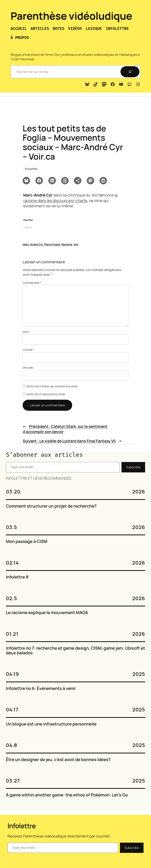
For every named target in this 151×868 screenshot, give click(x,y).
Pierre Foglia (52, 244)
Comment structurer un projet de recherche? (51, 506)
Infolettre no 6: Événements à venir (41, 689)
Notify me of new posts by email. (46, 394)
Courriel (28, 350)
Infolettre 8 (17, 577)
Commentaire (32, 283)
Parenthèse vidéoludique (71, 16)
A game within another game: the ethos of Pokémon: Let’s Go (67, 795)
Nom (26, 332)
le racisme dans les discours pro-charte (70, 198)
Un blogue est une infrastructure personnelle (51, 724)
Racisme (67, 244)
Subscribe (133, 467)
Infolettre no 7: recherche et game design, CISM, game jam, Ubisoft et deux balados (75, 651)
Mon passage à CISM (27, 542)
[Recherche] (130, 72)
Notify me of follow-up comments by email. (52, 386)
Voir (76, 244)
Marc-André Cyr (33, 244)
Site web (28, 368)
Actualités (31, 169)
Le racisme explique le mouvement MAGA (47, 613)
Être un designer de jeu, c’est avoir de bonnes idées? (58, 760)
